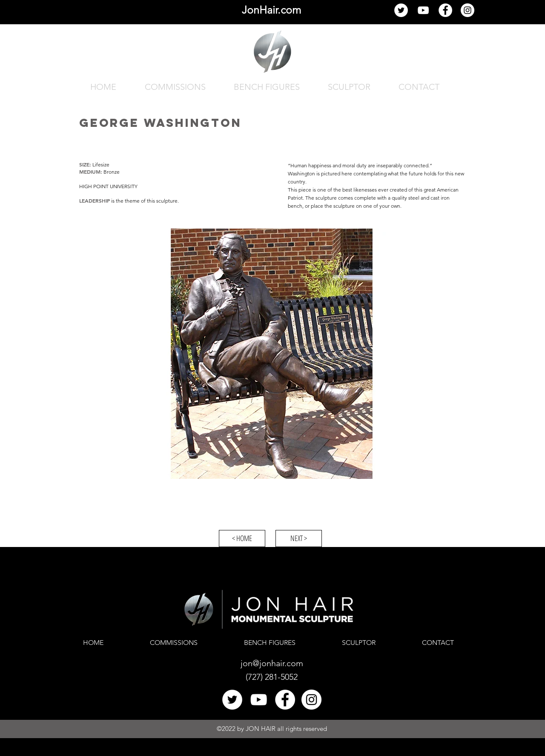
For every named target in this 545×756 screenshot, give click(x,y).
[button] (272, 354)
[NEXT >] (299, 538)
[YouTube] (423, 10)
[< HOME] (242, 538)
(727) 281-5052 (272, 677)
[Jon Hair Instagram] (468, 10)
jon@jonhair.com (272, 663)
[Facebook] (445, 10)
